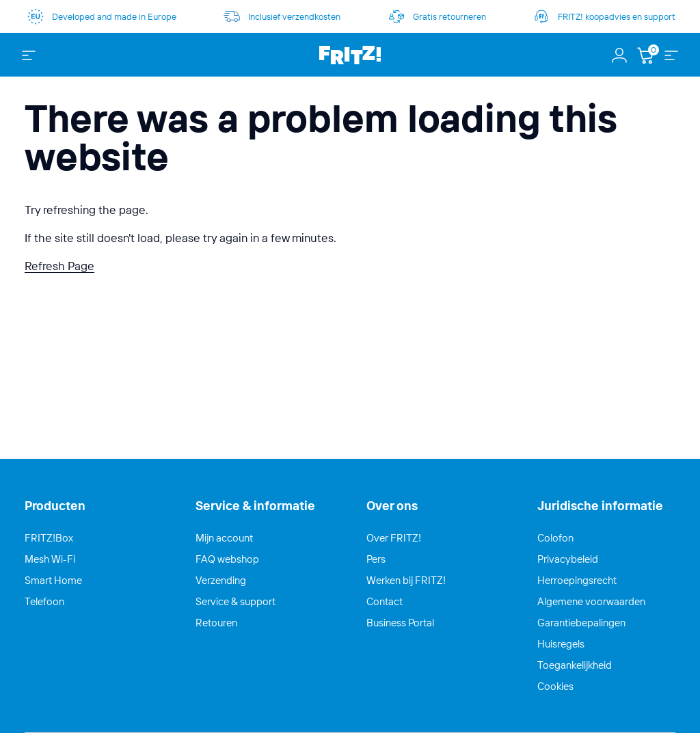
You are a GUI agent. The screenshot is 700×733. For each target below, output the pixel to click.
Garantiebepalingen (581, 623)
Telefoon (44, 601)
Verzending (221, 580)
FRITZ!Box (49, 538)
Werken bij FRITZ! (406, 580)
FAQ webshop (227, 559)
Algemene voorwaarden (591, 601)
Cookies (555, 686)
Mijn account (224, 538)
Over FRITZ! (394, 538)
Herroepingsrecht (577, 580)
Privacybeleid (568, 559)
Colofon (555, 538)
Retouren (216, 623)
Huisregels (561, 644)
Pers (376, 559)
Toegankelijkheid (575, 665)
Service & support (235, 601)
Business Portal (400, 623)
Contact (385, 601)
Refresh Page (59, 266)
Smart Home (53, 580)
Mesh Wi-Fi (50, 559)
